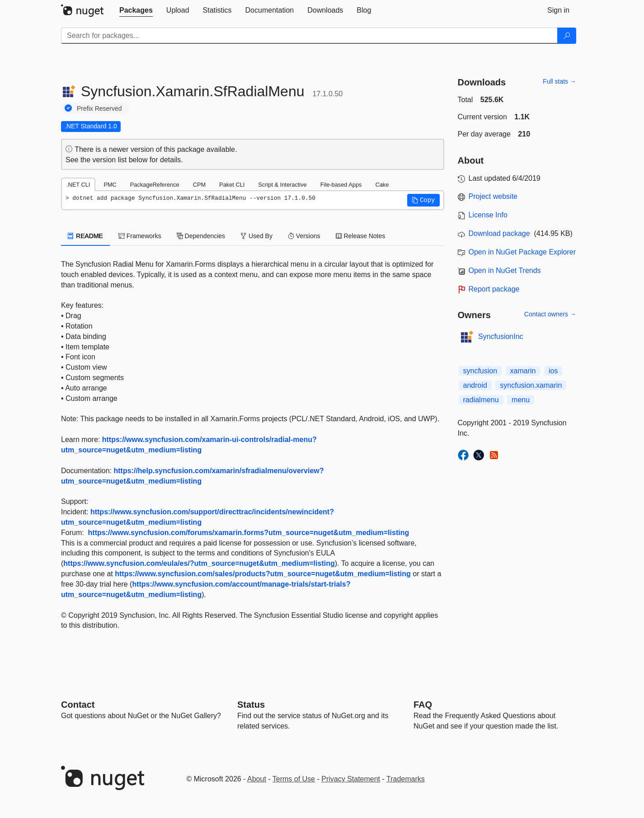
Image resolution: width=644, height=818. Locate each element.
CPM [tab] (199, 185)
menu (521, 400)
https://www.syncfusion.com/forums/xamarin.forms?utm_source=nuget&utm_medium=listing (249, 533)
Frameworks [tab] (140, 236)
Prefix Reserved (99, 108)
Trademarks (406, 779)
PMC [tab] (110, 185)
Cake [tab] (382, 185)
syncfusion (480, 371)
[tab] (136, 10)
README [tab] (85, 236)
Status (251, 705)
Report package (494, 289)
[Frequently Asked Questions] (423, 705)
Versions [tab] (304, 236)
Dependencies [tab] (201, 236)
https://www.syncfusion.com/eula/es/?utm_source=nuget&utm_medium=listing (199, 563)
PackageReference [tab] (155, 185)
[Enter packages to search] (309, 36)
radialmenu (481, 400)
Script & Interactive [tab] (282, 185)
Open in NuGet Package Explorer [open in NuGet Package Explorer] (522, 252)
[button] (423, 200)
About (257, 779)
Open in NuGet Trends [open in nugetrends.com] (505, 270)
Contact (78, 705)
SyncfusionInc (501, 336)
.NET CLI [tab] (78, 185)
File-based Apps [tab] (341, 185)
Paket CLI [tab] (232, 185)
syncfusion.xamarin (531, 385)
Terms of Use (294, 779)
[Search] (567, 36)
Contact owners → (550, 314)
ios (553, 371)
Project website (493, 196)
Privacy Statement (351, 779)
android (475, 385)
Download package (499, 233)
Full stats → (559, 81)
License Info (488, 215)
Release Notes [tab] (361, 236)
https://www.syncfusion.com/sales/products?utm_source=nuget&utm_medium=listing (263, 574)
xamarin (523, 371)
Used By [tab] (256, 236)
